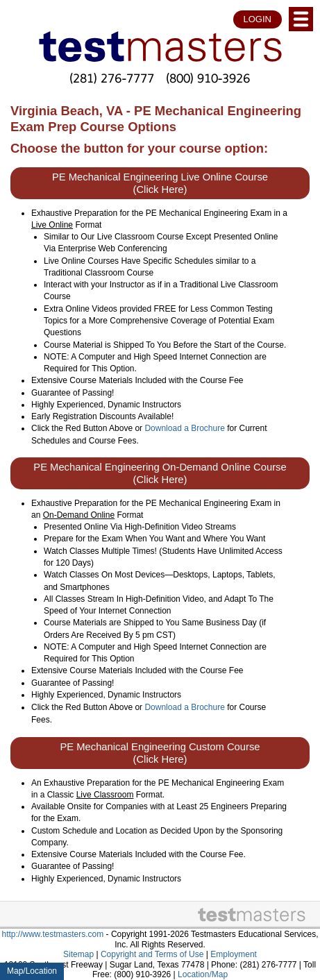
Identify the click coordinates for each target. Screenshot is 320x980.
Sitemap (78, 954)
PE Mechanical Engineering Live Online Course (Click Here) (160, 183)
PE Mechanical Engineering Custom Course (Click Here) (160, 753)
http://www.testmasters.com (53, 934)
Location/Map (203, 974)
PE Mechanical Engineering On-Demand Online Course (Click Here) (160, 473)
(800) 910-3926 (208, 78)
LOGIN (258, 19)
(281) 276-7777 (112, 78)
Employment (234, 954)
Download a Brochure (184, 428)
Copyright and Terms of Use (152, 954)
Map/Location (32, 971)
